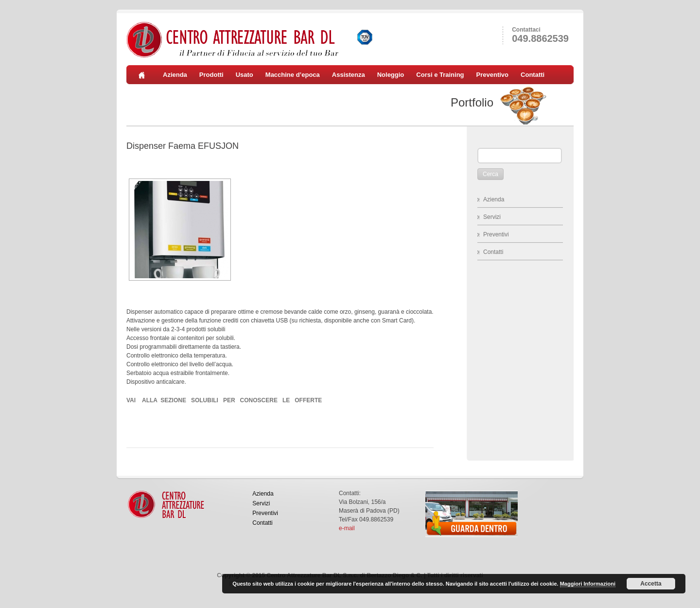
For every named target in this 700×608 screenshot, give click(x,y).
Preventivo (492, 75)
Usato (245, 75)
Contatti (533, 75)
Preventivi (496, 234)
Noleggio (391, 75)
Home (145, 75)
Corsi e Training (440, 75)
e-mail (347, 528)
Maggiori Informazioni (588, 584)
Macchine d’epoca (293, 75)
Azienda (175, 75)
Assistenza (349, 75)
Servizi (492, 217)
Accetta (651, 584)
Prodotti (211, 75)
